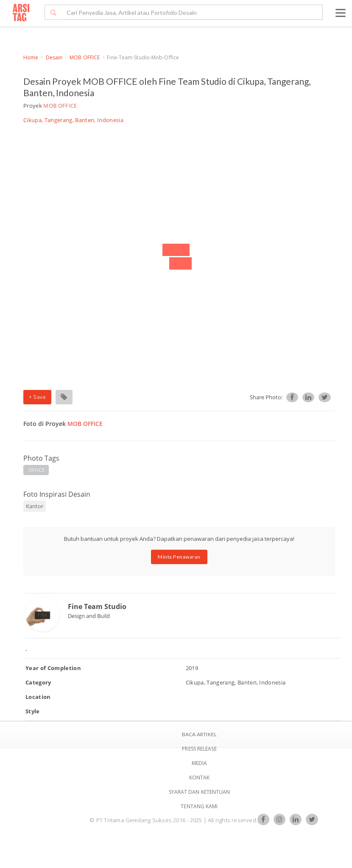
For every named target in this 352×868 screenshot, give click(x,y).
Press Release (199, 749)
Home (31, 57)
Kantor (35, 506)
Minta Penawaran (179, 557)
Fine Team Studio (97, 606)
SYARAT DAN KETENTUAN (200, 792)
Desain (54, 57)
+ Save (37, 397)
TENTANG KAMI (199, 806)
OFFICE (36, 470)
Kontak (200, 778)
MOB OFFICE (85, 57)
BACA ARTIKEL (199, 734)
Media (200, 763)
